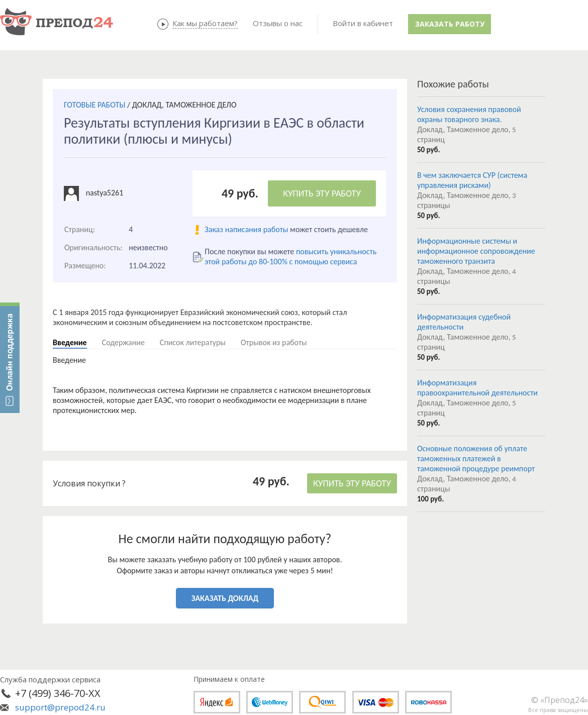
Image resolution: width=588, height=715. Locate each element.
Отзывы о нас (278, 23)
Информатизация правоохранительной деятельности (477, 388)
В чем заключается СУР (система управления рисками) (472, 180)
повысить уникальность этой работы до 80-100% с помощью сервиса (290, 257)
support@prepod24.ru (60, 707)
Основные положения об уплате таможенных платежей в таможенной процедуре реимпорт (476, 458)
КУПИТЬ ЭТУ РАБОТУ (322, 193)
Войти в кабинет (363, 23)
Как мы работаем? (205, 23)
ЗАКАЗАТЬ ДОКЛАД (225, 598)
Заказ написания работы (246, 229)
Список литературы (193, 342)
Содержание (123, 342)
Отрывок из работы (274, 342)
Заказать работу (450, 24)
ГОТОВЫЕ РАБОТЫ (94, 105)
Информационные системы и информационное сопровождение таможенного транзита (476, 251)
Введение (70, 342)
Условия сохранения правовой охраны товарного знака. (469, 114)
